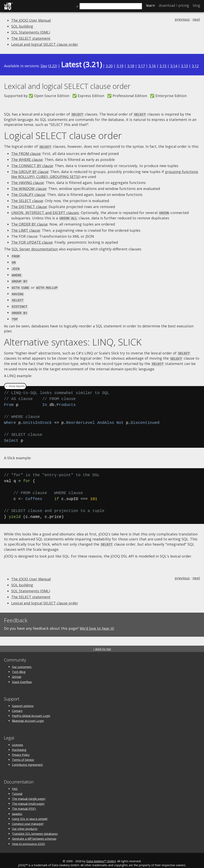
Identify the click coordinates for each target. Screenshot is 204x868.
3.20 (109, 66)
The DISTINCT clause (29, 206)
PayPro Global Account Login (31, 710)
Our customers (22, 661)
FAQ (15, 783)
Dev (44, 66)
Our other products (25, 823)
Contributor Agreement (27, 759)
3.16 (152, 66)
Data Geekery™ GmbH (101, 856)
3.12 (195, 66)
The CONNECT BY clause (32, 165)
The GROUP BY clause (30, 171)
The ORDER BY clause (29, 223)
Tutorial (17, 788)
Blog (196, 5)
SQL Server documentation (35, 248)
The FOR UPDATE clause (32, 241)
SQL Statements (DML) (31, 32)
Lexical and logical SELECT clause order (45, 44)
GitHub (17, 671)
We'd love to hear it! (97, 623)
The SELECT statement (31, 38)
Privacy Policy (21, 749)
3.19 (120, 66)
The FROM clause (26, 153)
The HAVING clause (27, 182)
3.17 (141, 66)
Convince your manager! (28, 818)
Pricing (174, 5)
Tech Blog (19, 666)
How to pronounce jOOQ (28, 838)
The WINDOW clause (29, 188)
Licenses (18, 739)
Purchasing (19, 744)
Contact (17, 705)
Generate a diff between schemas (34, 833)
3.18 (131, 66)
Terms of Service (23, 754)
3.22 (53, 66)
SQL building (22, 26)
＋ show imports (15, 381)
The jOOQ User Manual (31, 20)
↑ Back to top (102, 643)
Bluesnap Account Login (28, 715)
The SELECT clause (27, 200)
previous (182, 19)
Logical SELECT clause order (63, 135)
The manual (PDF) (24, 803)
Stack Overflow (22, 676)
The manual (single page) (29, 793)
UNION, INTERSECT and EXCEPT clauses (45, 212)
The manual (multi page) (28, 798)
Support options (23, 700)
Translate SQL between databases (35, 828)
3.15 (163, 66)
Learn (150, 5)
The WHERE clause (27, 159)
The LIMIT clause (26, 229)
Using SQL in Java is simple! (30, 813)
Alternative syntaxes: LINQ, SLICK (73, 338)
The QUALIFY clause (28, 194)
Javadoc (17, 808)
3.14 (174, 66)
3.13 (184, 66)
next (196, 19)
